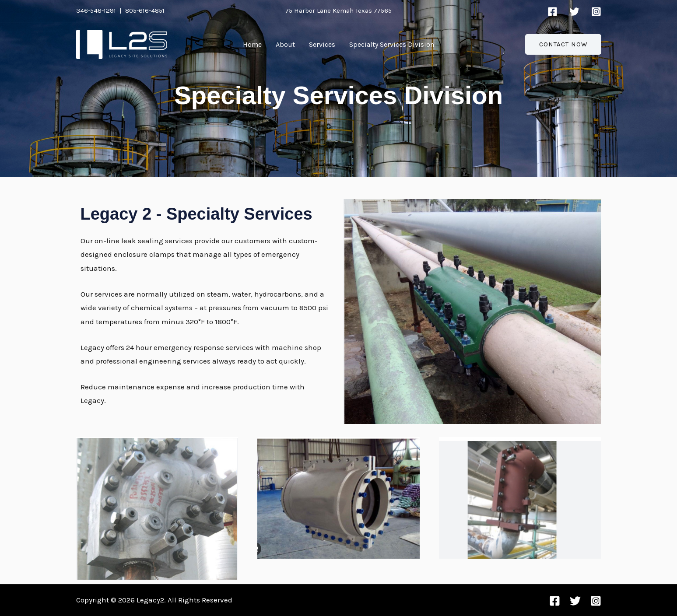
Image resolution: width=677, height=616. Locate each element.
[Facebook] (552, 12)
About (285, 44)
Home (252, 44)
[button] (563, 44)
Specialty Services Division (392, 44)
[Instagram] (596, 12)
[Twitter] (574, 12)
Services (322, 44)
